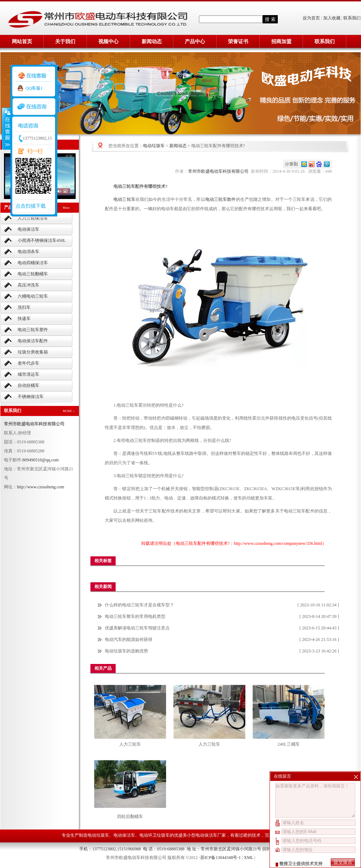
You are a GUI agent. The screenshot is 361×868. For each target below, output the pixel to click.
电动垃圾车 (154, 146)
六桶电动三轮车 (33, 296)
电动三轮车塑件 (33, 330)
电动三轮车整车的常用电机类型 (135, 616)
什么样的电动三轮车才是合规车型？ (139, 605)
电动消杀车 (28, 252)
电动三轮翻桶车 (33, 274)
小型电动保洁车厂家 (206, 835)
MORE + (69, 411)
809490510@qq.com (41, 460)
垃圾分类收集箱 (33, 352)
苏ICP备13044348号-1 (221, 858)
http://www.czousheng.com (41, 487)
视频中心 (108, 42)
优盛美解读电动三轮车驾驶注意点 (137, 628)
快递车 (24, 318)
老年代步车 (28, 363)
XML (249, 858)
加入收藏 (332, 18)
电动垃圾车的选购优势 (126, 651)
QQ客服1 (34, 88)
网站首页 (22, 42)
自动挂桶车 (28, 385)
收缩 (6, 128)
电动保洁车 (28, 229)
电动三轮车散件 (221, 199)
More (66, 208)
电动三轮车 (124, 199)
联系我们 (352, 18)
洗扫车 (24, 307)
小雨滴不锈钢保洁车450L (42, 240)
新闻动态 (152, 42)
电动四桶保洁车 (33, 263)
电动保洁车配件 (33, 341)
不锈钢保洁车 (31, 397)
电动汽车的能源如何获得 (129, 639)
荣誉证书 (238, 42)
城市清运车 (28, 374)
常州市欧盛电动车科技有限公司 (219, 171)
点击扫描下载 (31, 206)
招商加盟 (281, 42)
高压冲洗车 (28, 285)
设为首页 (312, 18)
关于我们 (65, 42)
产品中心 (195, 42)
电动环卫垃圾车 (155, 835)
